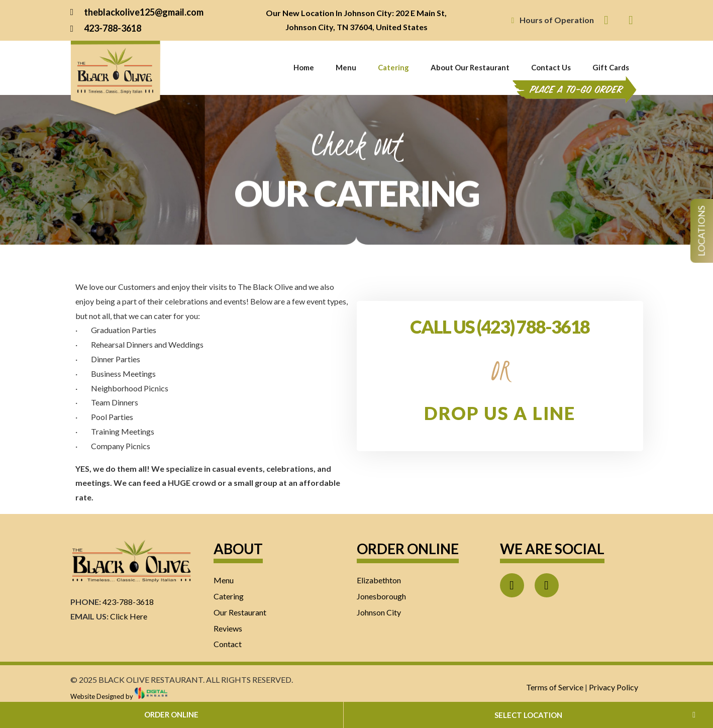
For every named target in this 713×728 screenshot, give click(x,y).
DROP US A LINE (500, 413)
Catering (393, 67)
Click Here (129, 616)
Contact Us (551, 67)
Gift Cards (611, 67)
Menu (346, 67)
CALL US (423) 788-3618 (500, 327)
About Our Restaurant (470, 67)
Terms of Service (555, 687)
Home (304, 67)
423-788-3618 (128, 602)
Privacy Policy (614, 687)
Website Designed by (119, 696)
